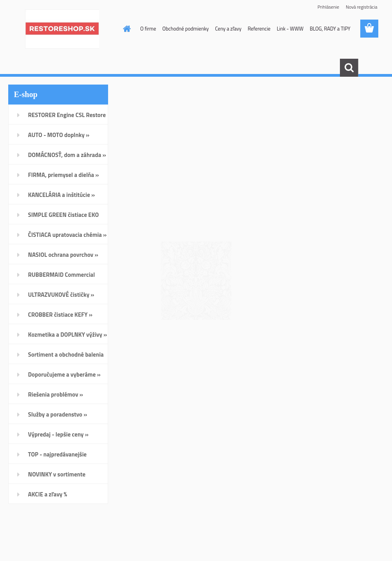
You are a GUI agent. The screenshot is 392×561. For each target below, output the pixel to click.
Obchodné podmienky (186, 29)
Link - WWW (290, 29)
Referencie (259, 29)
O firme (148, 29)
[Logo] (62, 29)
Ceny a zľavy (228, 29)
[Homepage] (125, 29)
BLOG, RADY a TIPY (330, 29)
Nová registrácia (362, 7)
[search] (349, 68)
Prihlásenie (328, 7)
